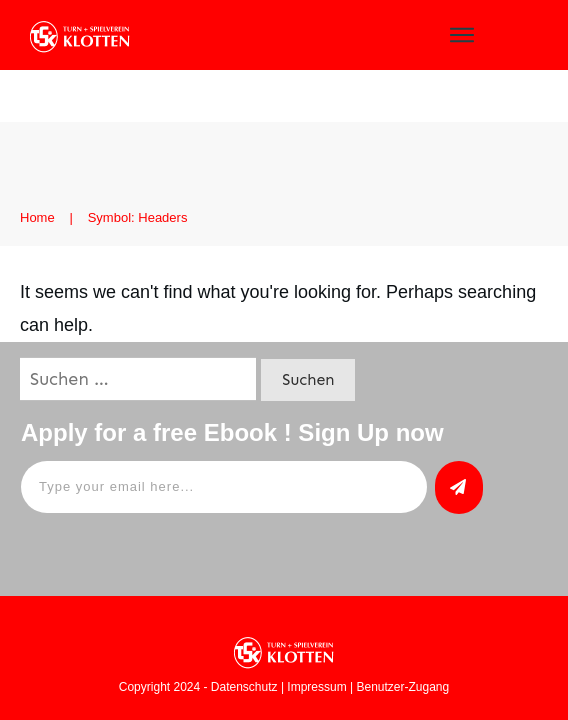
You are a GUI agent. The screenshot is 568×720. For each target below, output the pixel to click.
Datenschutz (244, 687)
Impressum (316, 687)
